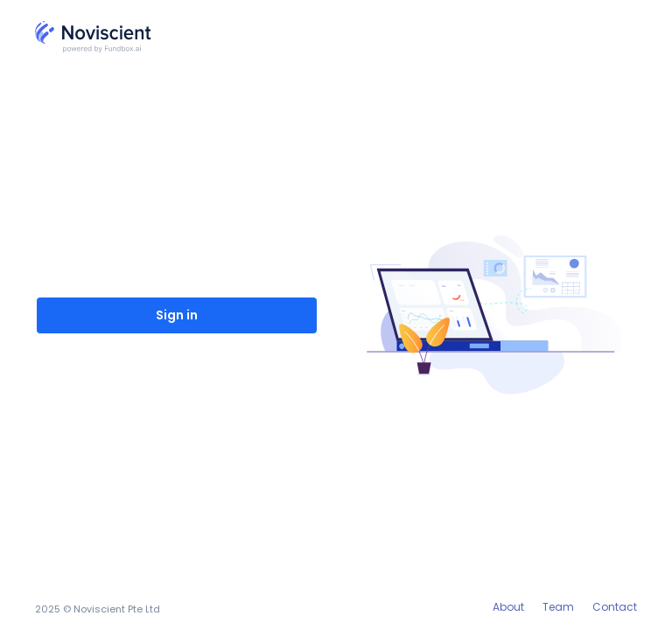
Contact (615, 607)
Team (558, 607)
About (508, 607)
